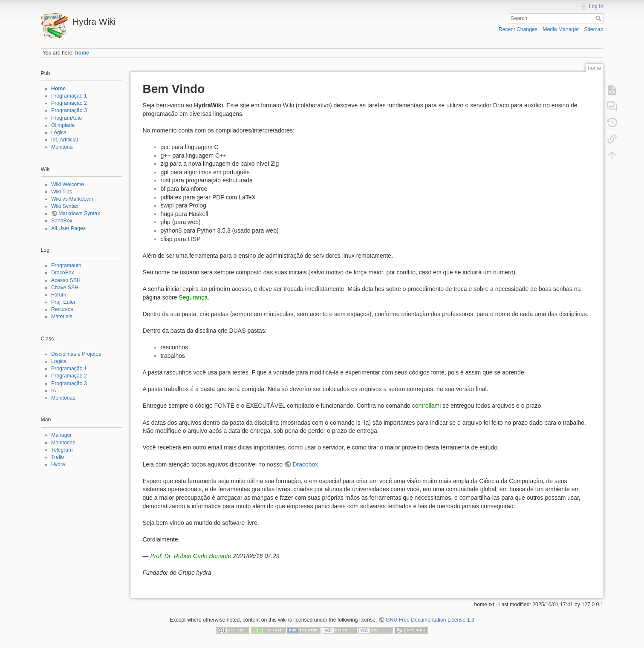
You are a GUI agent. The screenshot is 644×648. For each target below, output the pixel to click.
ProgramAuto (66, 118)
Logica (59, 361)
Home (58, 89)
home (82, 53)
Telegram (62, 450)
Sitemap (594, 29)
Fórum (59, 295)
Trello (58, 457)
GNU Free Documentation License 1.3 (430, 620)
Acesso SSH (66, 280)
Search (599, 18)
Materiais (62, 317)
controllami (427, 406)
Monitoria (62, 147)
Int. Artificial (65, 140)
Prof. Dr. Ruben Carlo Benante (191, 556)
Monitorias (63, 398)
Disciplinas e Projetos (76, 354)
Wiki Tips (62, 192)
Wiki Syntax (65, 206)
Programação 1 (69, 96)
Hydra (58, 464)
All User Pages (68, 228)
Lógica (59, 132)
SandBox (62, 221)
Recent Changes (518, 29)
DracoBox (63, 273)
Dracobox (305, 464)
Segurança (193, 297)
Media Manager (561, 29)
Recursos (62, 309)
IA (54, 391)
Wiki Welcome (68, 184)
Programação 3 (69, 110)
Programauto (66, 265)
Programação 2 (69, 103)
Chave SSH (65, 288)
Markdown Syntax (79, 213)
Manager (61, 435)
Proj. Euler (63, 302)
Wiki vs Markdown (72, 199)
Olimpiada (63, 125)
